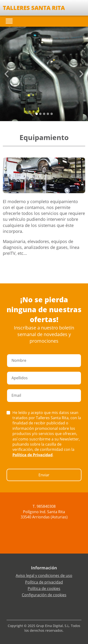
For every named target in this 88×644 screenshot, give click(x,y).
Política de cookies (44, 589)
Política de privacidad (44, 582)
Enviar (44, 475)
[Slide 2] (44, 114)
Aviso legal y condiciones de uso (44, 576)
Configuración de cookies (44, 595)
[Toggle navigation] (9, 21)
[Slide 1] (40, 114)
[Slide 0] (37, 114)
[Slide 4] (52, 114)
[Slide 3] (48, 114)
